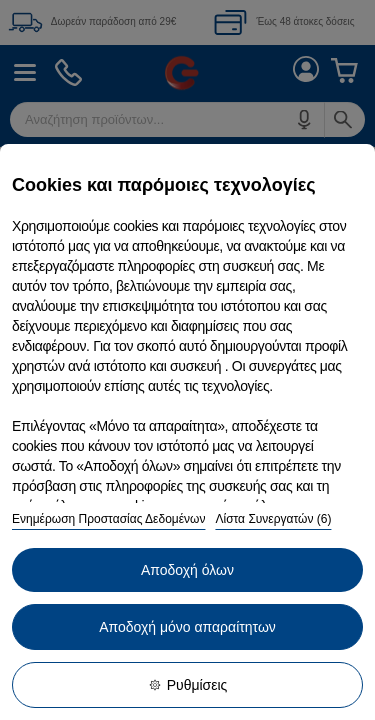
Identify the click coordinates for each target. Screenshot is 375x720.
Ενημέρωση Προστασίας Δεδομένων (108, 519)
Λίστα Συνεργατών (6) (273, 519)
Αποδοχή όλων (187, 570)
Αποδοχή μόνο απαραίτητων (187, 627)
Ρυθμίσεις (188, 685)
